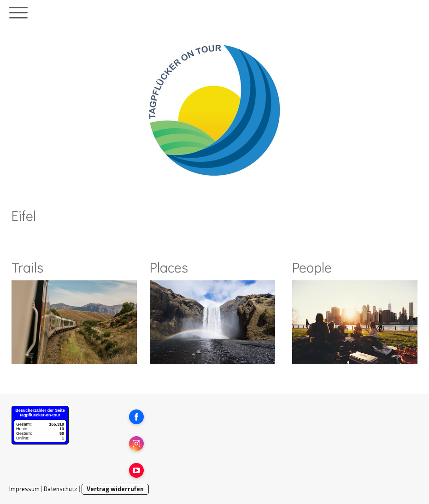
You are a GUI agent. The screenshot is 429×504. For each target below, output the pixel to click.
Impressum (24, 489)
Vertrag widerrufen (115, 489)
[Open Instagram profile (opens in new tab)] (136, 444)
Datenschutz (61, 489)
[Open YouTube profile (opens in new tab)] (136, 470)
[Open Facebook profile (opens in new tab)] (136, 417)
